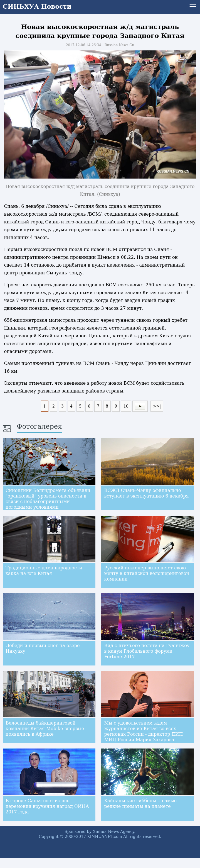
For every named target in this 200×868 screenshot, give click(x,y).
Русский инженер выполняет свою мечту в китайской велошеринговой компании (147, 573)
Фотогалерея (39, 426)
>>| (157, 406)
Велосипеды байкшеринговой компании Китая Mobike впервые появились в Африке (45, 729)
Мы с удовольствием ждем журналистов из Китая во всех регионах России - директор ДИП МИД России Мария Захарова (143, 731)
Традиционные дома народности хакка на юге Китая (44, 571)
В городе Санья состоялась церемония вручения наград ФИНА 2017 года (47, 806)
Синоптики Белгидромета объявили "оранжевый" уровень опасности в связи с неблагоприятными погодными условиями (48, 499)
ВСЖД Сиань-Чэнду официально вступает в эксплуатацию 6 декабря (146, 493)
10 (126, 406)
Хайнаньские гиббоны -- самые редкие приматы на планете (140, 804)
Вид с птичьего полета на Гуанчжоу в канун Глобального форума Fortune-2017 (147, 651)
